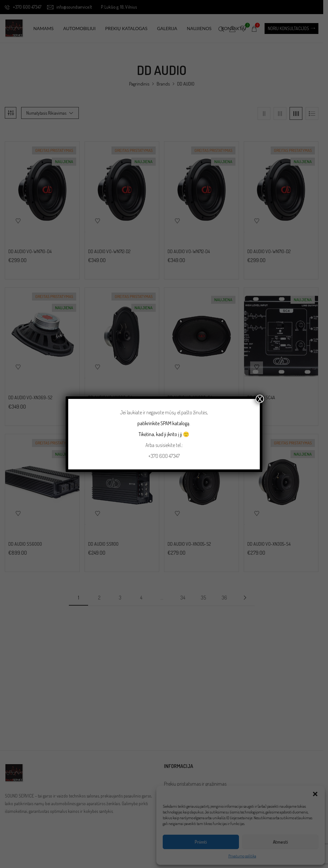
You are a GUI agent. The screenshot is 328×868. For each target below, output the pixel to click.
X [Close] (260, 399)
